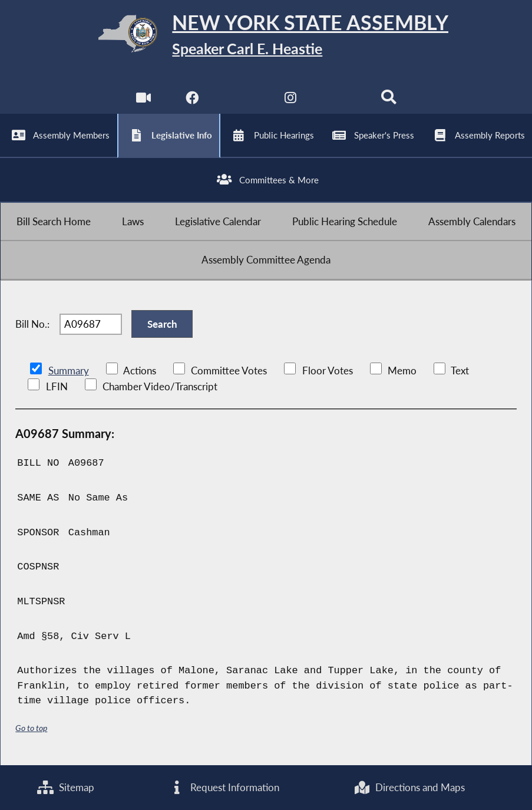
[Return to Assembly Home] (266, 36)
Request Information (224, 787)
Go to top (31, 728)
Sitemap (66, 787)
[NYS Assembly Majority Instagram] (291, 101)
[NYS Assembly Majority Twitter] (241, 101)
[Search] (389, 101)
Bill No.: (32, 324)
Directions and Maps (409, 787)
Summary (69, 371)
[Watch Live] (143, 101)
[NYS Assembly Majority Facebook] (192, 101)
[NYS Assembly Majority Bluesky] (340, 101)
